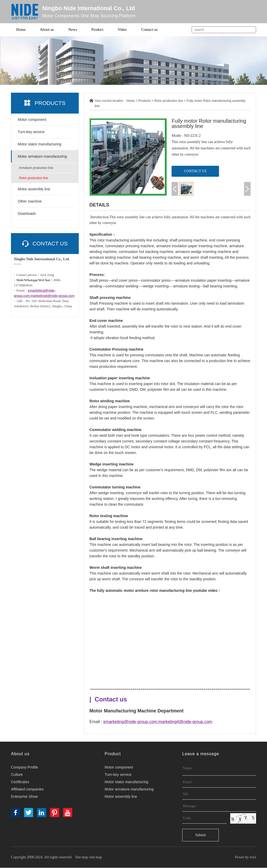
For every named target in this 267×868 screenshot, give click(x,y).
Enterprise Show (24, 797)
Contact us (150, 30)
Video (123, 30)
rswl (253, 857)
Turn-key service (31, 132)
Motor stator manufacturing (40, 144)
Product (98, 30)
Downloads (27, 214)
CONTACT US (195, 171)
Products (144, 101)
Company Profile (25, 767)
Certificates (20, 782)
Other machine (30, 202)
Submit (201, 835)
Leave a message (201, 754)
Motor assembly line (34, 189)
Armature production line (36, 168)
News (73, 30)
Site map (81, 857)
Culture (17, 775)
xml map (95, 857)
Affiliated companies (27, 789)
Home (21, 30)
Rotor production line (34, 178)
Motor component (32, 120)
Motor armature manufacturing (42, 157)
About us (47, 30)
